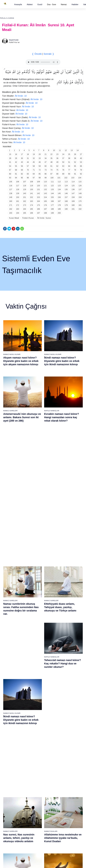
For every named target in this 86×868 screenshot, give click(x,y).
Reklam (48, 780)
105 (11, 182)
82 (22, 174)
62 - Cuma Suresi (9, 705)
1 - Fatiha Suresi (8, 609)
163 (31, 201)
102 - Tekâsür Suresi (66, 713)
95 (22, 178)
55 (16, 166)
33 (40, 158)
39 (75, 158)
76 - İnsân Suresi (8, 762)
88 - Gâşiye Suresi (37, 734)
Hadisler (75, 4)
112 (59, 182)
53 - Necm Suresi (65, 666)
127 (11, 189)
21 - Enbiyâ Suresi (37, 613)
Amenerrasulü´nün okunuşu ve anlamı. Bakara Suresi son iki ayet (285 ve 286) (22, 529)
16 (16, 154)
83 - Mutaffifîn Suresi (38, 713)
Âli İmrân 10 (21, 96)
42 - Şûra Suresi (64, 621)
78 (75, 170)
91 (75, 174)
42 (16, 162)
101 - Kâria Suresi (65, 709)
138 (11, 193)
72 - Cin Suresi (7, 746)
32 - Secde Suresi (37, 658)
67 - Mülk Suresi (8, 725)
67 (10, 170)
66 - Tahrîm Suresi (9, 721)
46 (40, 162)
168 (66, 201)
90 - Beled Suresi (37, 742)
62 (57, 166)
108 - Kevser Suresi (66, 738)
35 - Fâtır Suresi (36, 670)
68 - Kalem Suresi (9, 730)
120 (38, 186)
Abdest (30, 4)
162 (24, 201)
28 (10, 158)
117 (18, 186)
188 (52, 209)
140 (24, 193)
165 (45, 201)
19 (34, 154)
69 (22, 170)
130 (31, 189)
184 (24, 209)
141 (31, 193)
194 (18, 213)
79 (81, 170)
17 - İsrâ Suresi (8, 674)
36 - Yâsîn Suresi (37, 674)
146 (66, 193)
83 (28, 174)
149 (11, 197)
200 (59, 213)
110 (45, 182)
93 (10, 178)
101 (59, 178)
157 (66, 197)
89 (63, 174)
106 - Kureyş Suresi (66, 730)
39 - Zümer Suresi (65, 609)
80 (10, 174)
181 (80, 205)
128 (18, 189)
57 (28, 166)
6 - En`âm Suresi (8, 629)
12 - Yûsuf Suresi (9, 654)
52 (75, 162)
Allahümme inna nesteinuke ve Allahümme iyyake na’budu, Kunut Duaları (63, 473)
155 (52, 197)
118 (24, 186)
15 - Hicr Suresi (8, 666)
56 (22, 166)
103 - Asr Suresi (64, 717)
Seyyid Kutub (14, 40)
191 (73, 209)
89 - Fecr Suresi (36, 738)
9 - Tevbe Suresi (8, 642)
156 (59, 197)
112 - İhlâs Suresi (65, 754)
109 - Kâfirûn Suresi (66, 742)
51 (69, 162)
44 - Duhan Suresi (65, 629)
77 (69, 170)
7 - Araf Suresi (7, 634)
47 (46, 162)
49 (57, 162)
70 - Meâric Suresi (9, 738)
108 (31, 182)
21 (46, 154)
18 (28, 154)
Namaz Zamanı (77, 780)
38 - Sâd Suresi (36, 682)
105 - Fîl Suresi (64, 725)
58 (34, 166)
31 (28, 158)
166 (52, 201)
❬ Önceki (37, 54)
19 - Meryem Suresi (9, 682)
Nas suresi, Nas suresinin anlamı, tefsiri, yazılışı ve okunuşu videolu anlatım (19, 473)
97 (34, 178)
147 (73, 193)
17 (22, 154)
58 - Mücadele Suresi (10, 689)
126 (80, 186)
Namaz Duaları (51, 466)
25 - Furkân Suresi (37, 629)
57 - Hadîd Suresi (65, 682)
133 (52, 189)
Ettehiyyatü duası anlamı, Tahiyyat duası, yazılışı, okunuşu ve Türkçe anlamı (60, 417)
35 (51, 158)
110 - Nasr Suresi (65, 746)
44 (28, 162)
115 (80, 182)
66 (81, 166)
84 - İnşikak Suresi (37, 717)
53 (81, 162)
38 (69, 158)
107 (24, 182)
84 (34, 174)
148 (80, 193)
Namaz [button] (64, 4)
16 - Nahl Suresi (8, 670)
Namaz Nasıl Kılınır (12, 354)
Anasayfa (18, 4)
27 (81, 154)
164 (38, 201)
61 (51, 166)
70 (28, 170)
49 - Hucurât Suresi (65, 650)
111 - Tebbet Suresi (65, 750)
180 (73, 205)
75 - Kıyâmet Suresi (9, 758)
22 (51, 154)
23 (57, 154)
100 (52, 178)
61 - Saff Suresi (8, 701)
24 (63, 154)
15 (10, 154)
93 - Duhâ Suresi (36, 754)
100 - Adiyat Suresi (65, 705)
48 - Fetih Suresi (64, 646)
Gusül (40, 4)
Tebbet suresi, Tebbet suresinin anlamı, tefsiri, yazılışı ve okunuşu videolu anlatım (63, 529)
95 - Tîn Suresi (36, 762)
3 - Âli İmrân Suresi (9, 617)
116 (11, 186)
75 (57, 170)
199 (52, 213)
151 (24, 197)
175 (38, 205)
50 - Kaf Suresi (64, 654)
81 (16, 174)
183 (18, 209)
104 (80, 178)
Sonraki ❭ (49, 54)
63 (63, 166)
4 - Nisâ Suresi (8, 621)
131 (38, 189)
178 (59, 205)
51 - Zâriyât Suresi (65, 658)
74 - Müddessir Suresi (10, 754)
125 (73, 186)
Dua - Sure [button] (52, 4)
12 (66, 150)
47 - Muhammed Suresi (67, 642)
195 (24, 213)
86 (46, 174)
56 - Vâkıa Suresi (65, 678)
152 (31, 197)
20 (40, 154)
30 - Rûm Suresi (36, 650)
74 (51, 170)
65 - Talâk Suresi (8, 717)
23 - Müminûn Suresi (38, 621)
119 (31, 186)
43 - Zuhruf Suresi (65, 625)
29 (16, 158)
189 (59, 209)
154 (45, 197)
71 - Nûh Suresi (8, 742)
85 (40, 174)
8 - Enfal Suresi (8, 638)
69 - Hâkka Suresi (9, 734)
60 (46, 166)
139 (18, 193)
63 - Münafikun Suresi (10, 709)
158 (73, 197)
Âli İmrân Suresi (44, 218)
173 (24, 205)
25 (69, 154)
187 (45, 209)
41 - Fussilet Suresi (65, 617)
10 (54, 150)
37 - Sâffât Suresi (37, 678)
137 (80, 189)
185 (31, 209)
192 (80, 209)
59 (40, 166)
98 (40, 178)
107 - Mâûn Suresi (65, 734)
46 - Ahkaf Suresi (64, 638)
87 (51, 174)
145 (59, 193)
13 (72, 150)
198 (45, 213)
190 (66, 209)
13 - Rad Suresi (8, 658)
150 (18, 197)
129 (24, 189)
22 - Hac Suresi (36, 617)
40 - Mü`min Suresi (65, 613)
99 (46, 178)
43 (22, 162)
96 (28, 178)
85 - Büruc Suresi (36, 721)
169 (73, 201)
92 (81, 174)
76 (63, 170)
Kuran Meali (7, 147)
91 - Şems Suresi (37, 746)
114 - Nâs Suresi (64, 762)
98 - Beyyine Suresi (65, 697)
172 (18, 205)
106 (18, 182)
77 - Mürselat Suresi (37, 689)
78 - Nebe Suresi (36, 693)
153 (38, 197)
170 (80, 201)
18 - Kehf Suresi (8, 678)
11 (60, 150)
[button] (18, 4)
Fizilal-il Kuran (7, 18)
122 (52, 186)
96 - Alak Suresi (64, 689)
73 (46, 170)
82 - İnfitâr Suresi (37, 709)
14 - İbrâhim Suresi (9, 662)
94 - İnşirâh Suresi (37, 758)
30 (22, 158)
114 (73, 182)
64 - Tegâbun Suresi (10, 713)
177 (52, 205)
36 (57, 158)
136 (73, 189)
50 (63, 162)
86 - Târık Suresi (36, 725)
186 (38, 209)
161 (18, 201)
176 (45, 205)
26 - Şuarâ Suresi (37, 634)
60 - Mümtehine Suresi (10, 697)
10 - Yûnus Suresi (9, 646)
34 (46, 158)
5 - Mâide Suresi (8, 625)
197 (38, 213)
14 (78, 150)
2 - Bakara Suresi (9, 613)
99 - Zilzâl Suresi (64, 701)
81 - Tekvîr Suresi (37, 705)
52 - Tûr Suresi (64, 662)
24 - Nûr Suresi (36, 625)
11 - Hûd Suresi (8, 650)
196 (31, 213)
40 (81, 158)
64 (69, 166)
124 (66, 186)
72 (40, 170)
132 (45, 189)
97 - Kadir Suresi (64, 693)
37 (63, 158)
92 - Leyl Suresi (36, 750)
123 (59, 186)
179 (66, 205)
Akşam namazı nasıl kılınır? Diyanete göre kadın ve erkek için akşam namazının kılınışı (21, 361)
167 (59, 201)
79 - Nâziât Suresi (37, 697)
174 (31, 205)
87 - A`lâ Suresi (36, 730)
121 (45, 186)
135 (66, 189)
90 (69, 174)
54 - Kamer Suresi (65, 670)
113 (66, 182)
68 (16, 170)
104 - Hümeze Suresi (66, 721)
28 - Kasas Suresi (37, 642)
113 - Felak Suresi (65, 758)
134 (59, 189)
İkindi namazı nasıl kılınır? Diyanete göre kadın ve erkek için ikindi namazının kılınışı (62, 361)
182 (11, 209)
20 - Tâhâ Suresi (36, 609)
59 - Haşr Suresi (8, 693)
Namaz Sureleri (10, 410)
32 (34, 158)
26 (75, 154)
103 (73, 178)
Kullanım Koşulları (36, 780)
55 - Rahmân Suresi (66, 674)
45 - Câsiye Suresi (65, 634)
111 (52, 182)
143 (45, 193)
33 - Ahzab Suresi (37, 662)
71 (34, 170)
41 (10, 162)
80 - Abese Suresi (37, 701)
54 (10, 166)
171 (11, 205)
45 (34, 162)
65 (75, 166)
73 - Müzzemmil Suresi (11, 750)
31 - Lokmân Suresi (37, 654)
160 (11, 201)
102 (66, 178)
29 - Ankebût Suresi (37, 646)
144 (52, 193)
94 (16, 178)
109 (38, 182)
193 (11, 213)
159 (80, 197)
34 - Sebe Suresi (36, 666)
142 (38, 193)
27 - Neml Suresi (36, 638)
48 (51, 162)
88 (57, 174)
